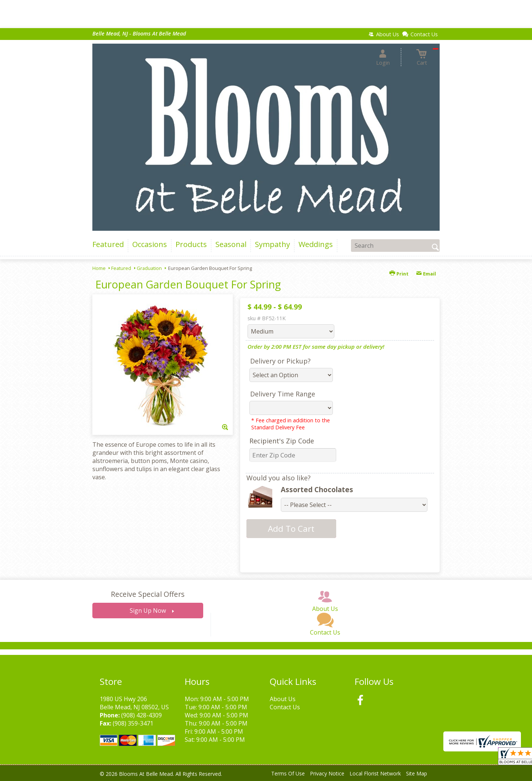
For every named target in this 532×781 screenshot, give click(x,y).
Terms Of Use (288, 773)
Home (99, 268)
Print (399, 274)
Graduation (149, 268)
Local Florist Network (375, 773)
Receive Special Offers (148, 594)
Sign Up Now (148, 611)
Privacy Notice (327, 773)
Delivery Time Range (283, 394)
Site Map (417, 773)
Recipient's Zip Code (282, 441)
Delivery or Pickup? (280, 361)
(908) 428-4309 (141, 715)
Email (426, 274)
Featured (121, 268)
